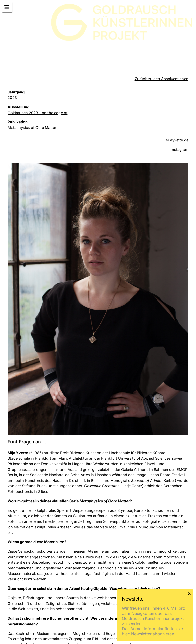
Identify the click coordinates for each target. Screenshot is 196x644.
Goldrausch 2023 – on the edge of (38, 113)
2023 (12, 98)
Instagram (180, 149)
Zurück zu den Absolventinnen (162, 79)
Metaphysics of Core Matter (32, 127)
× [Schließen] (189, 593)
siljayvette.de (177, 140)
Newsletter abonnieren (153, 634)
